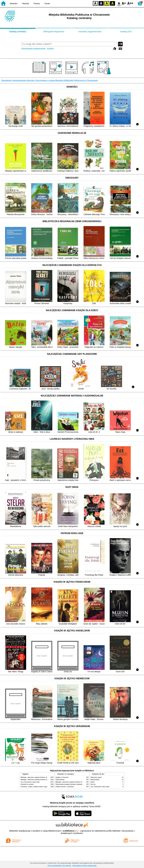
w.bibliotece (70, 831)
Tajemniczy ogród (96, 777)
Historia (26, 4)
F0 (119, 3)
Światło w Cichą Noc (62, 777)
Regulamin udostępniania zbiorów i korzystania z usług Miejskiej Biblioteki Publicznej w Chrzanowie (50, 80)
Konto (47, 4)
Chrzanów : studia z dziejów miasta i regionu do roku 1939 (39, 787)
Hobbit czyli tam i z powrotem (65, 787)
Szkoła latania (60, 780)
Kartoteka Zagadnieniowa (90, 32)
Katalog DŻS (126, 32)
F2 (130, 3)
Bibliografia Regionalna (54, 32)
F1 (124, 3)
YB (107, 3)
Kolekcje (50, 48)
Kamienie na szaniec (27, 784)
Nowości (14, 4)
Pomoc (37, 4)
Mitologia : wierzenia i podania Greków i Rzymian (36, 777)
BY (112, 3)
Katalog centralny (18, 32)
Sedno (92, 782)
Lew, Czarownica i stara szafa (30, 782)
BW (101, 3)
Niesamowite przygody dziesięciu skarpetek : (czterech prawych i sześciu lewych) (81, 784)
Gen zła (93, 784)
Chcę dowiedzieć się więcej (59, 866)
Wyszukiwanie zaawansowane (34, 48)
